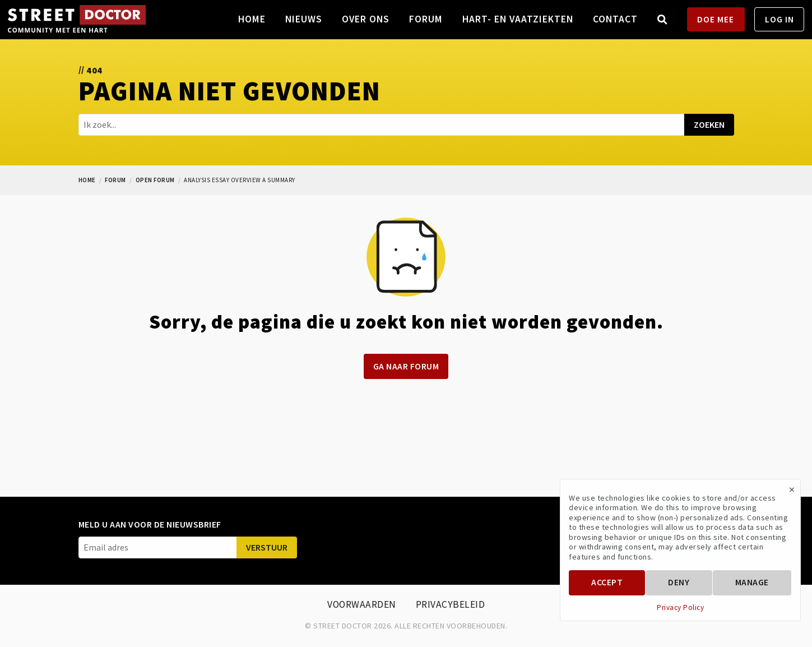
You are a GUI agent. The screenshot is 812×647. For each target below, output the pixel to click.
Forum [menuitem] (426, 19)
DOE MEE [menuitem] (716, 19)
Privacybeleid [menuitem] (451, 604)
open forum (155, 180)
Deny (679, 582)
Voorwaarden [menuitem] (362, 604)
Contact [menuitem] (615, 19)
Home (87, 180)
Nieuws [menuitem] (304, 19)
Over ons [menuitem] (366, 19)
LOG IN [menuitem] (779, 19)
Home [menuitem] (252, 19)
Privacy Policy (680, 608)
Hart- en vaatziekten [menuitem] (518, 19)
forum (115, 180)
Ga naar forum (406, 366)
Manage (752, 582)
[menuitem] (663, 19)
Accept (607, 582)
